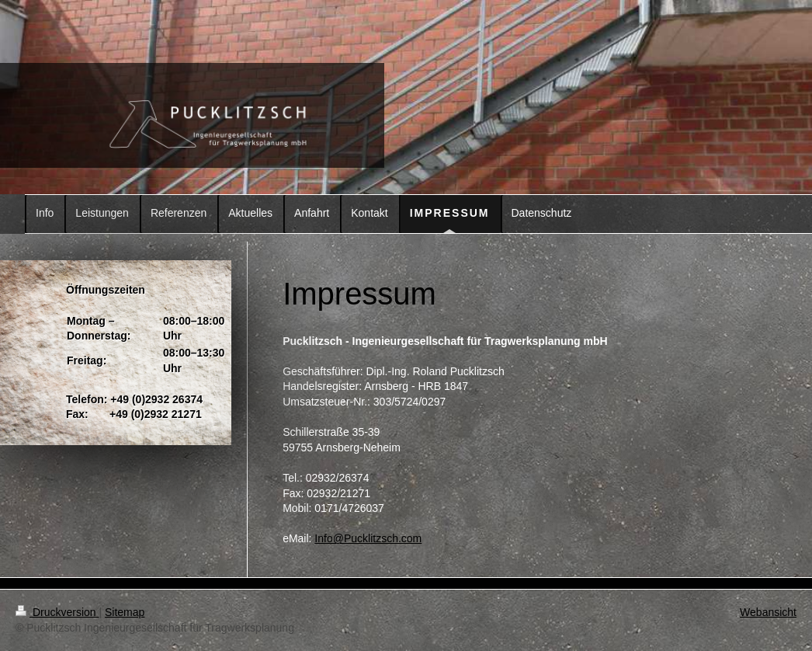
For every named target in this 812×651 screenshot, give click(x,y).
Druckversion (57, 612)
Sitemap (125, 612)
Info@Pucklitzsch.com (368, 538)
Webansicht (768, 612)
